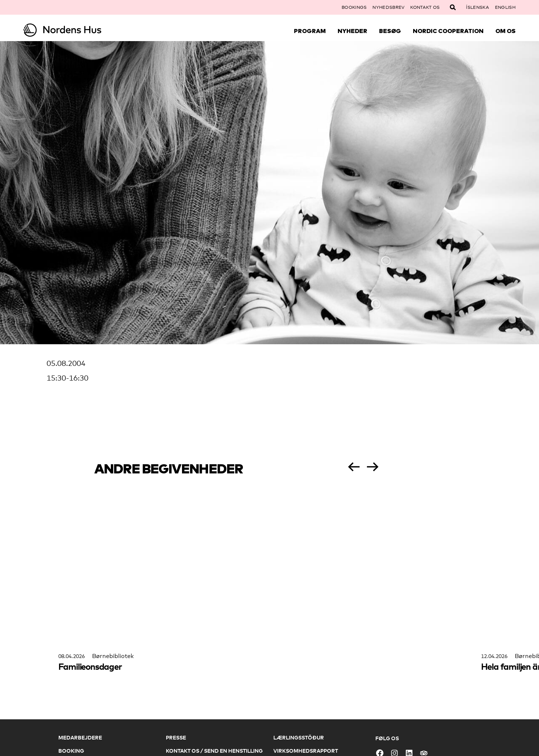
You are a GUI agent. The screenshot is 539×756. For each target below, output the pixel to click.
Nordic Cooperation (448, 31)
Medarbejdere (80, 737)
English (505, 7)
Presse (176, 737)
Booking (71, 751)
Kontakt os (425, 7)
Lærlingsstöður (299, 737)
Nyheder (352, 31)
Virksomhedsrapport (306, 751)
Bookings (354, 7)
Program (310, 31)
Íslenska (477, 7)
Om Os (505, 31)
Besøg (390, 31)
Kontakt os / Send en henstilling (214, 751)
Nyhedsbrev (388, 7)
